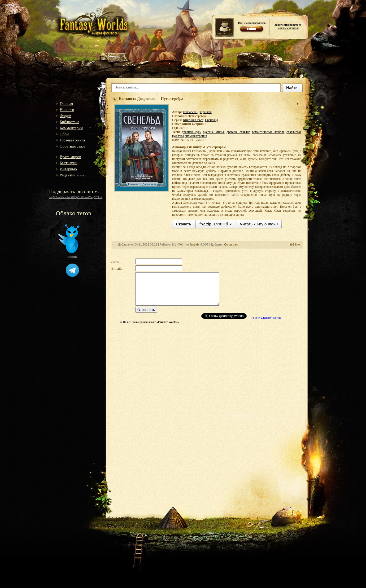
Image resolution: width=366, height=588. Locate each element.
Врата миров (70, 157)
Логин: (116, 262)
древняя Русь (191, 132)
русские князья (214, 132)
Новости (67, 110)
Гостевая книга (72, 140)
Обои (64, 134)
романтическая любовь (268, 132)
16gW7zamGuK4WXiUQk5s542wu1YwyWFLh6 (76, 197)
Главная (66, 104)
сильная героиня (196, 136)
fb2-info (295, 244)
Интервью (68, 169)
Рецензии (68, 175)
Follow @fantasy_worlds (266, 318)
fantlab (194, 244)
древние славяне (238, 132)
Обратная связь (73, 146)
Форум (65, 116)
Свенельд (211, 120)
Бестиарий (69, 163)
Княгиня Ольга (193, 120)
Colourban (231, 244)
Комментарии (71, 128)
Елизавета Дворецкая (197, 112)
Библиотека (69, 122)
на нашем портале (288, 26)
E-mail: (117, 268)
